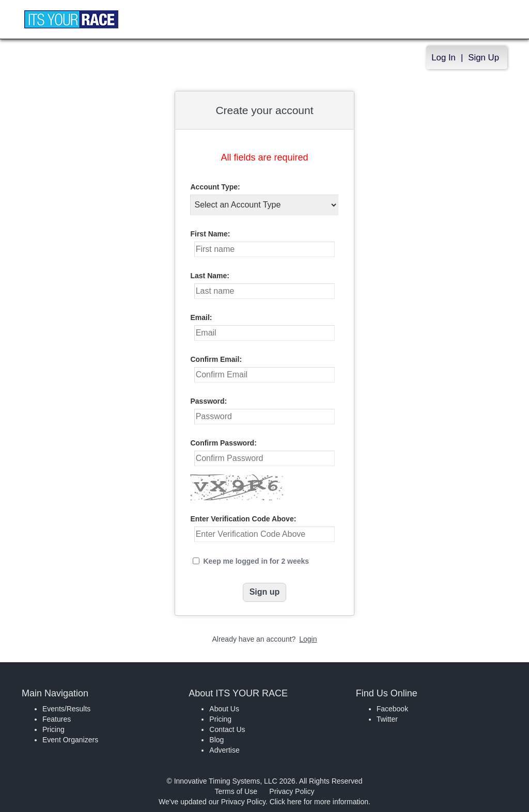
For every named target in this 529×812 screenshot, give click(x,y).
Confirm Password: (223, 443)
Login (308, 639)
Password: (208, 401)
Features (57, 719)
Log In (444, 58)
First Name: (210, 234)
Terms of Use (236, 791)
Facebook (392, 709)
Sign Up (484, 58)
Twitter (387, 719)
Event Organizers (70, 740)
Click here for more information (319, 802)
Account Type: (215, 187)
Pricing (53, 729)
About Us (224, 709)
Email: (201, 317)
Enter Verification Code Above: (243, 519)
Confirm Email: (216, 359)
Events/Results (66, 709)
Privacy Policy (292, 791)
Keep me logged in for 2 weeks (256, 561)
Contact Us (227, 729)
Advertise (224, 750)
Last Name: (209, 276)
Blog (216, 740)
